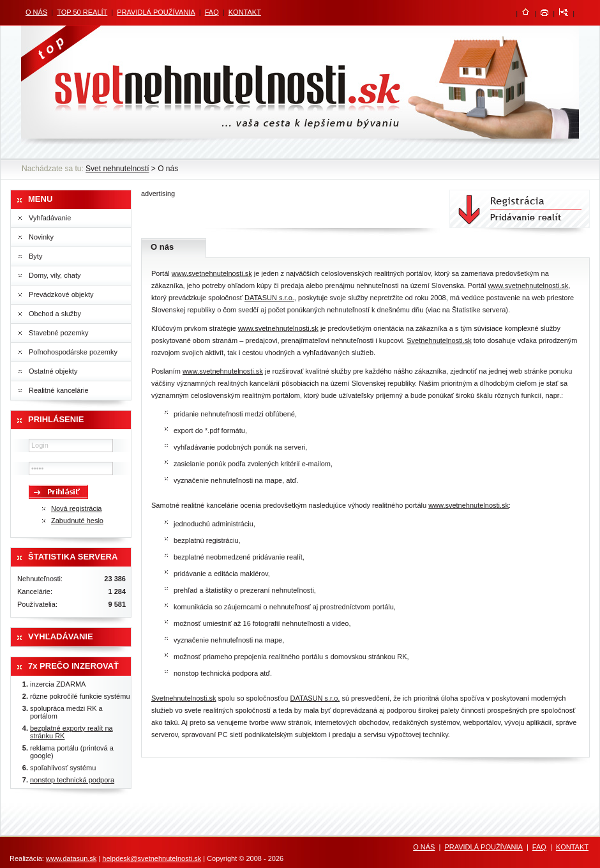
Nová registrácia (76, 508)
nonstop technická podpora (72, 780)
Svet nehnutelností (117, 169)
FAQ (212, 12)
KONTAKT (245, 12)
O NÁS (36, 12)
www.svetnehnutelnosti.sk (212, 273)
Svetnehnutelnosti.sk (439, 340)
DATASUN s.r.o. (269, 298)
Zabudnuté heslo (77, 521)
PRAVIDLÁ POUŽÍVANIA (156, 12)
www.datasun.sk (71, 858)
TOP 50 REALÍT (82, 12)
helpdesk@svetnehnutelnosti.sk (152, 858)
